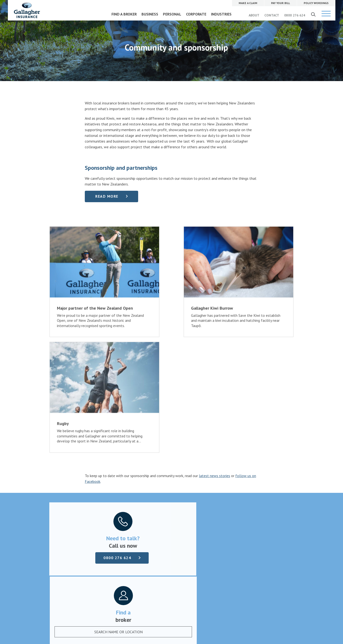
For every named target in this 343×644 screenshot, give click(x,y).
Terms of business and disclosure (76, 532)
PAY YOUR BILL (223, 510)
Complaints (59, 527)
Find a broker (171, 482)
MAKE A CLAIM (223, 499)
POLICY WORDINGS (226, 520)
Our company (141, 510)
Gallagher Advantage (147, 532)
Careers (137, 515)
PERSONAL (172, 14)
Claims (55, 510)
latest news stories (214, 355)
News (135, 527)
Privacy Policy (156, 595)
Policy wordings (62, 521)
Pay (52, 515)
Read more (107, 196)
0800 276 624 (295, 15)
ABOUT (254, 15)
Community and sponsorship (153, 538)
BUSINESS (150, 14)
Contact (137, 521)
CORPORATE (196, 14)
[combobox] (235, 438)
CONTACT (272, 15)
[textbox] (230, 438)
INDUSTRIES (221, 14)
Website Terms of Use (129, 595)
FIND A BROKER (124, 14)
